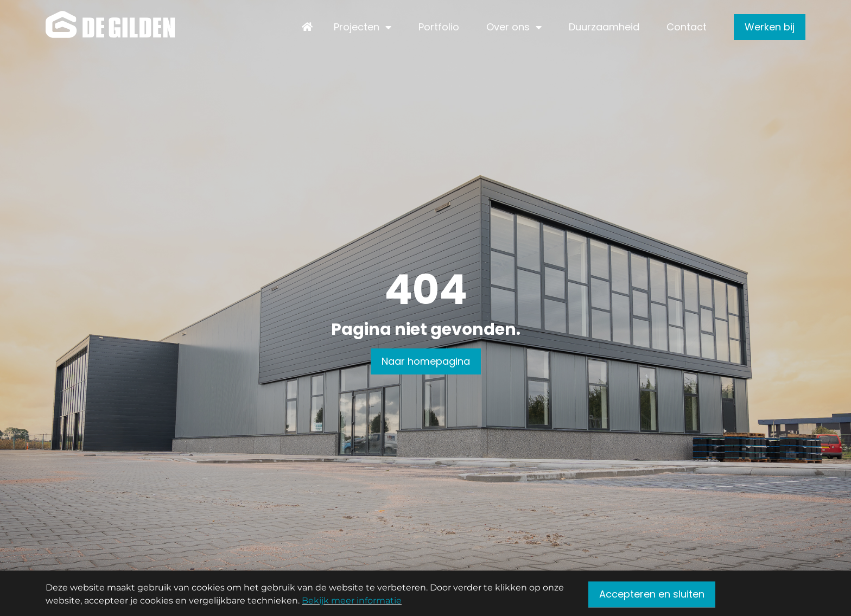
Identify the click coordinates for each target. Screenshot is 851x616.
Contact (687, 27)
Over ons (508, 27)
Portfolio (439, 27)
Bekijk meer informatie (352, 602)
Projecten (357, 27)
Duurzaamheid (604, 27)
